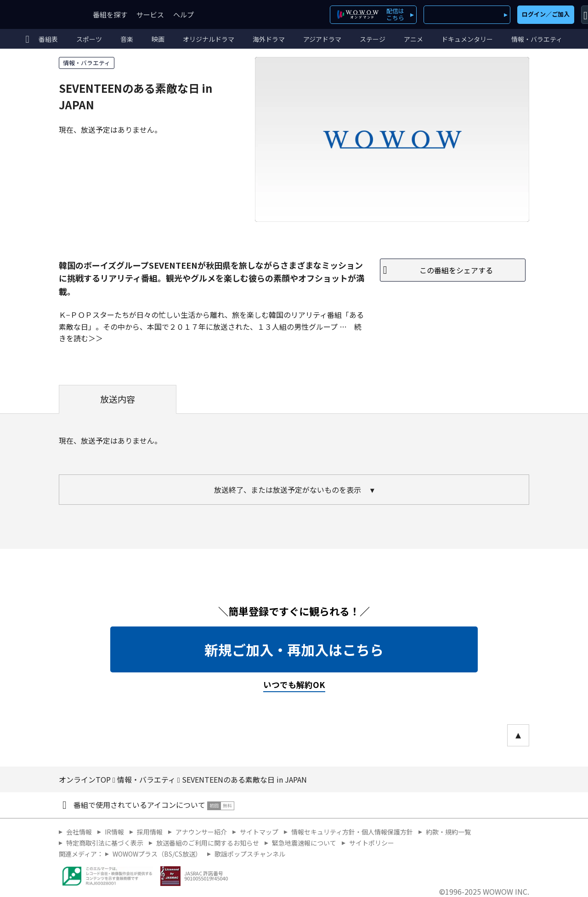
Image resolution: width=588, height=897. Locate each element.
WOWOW (40, 14)
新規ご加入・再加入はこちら (294, 649)
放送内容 (118, 399)
